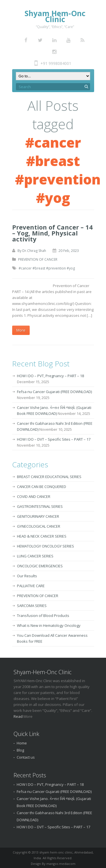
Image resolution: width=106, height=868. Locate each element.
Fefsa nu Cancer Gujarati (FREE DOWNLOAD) (54, 392)
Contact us (26, 757)
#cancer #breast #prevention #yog (47, 268)
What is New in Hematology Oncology (49, 625)
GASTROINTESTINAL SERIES (40, 506)
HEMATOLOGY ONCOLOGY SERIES (46, 546)
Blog (20, 750)
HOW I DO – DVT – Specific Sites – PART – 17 (54, 439)
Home (22, 743)
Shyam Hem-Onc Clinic (55, 16)
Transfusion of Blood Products (43, 616)
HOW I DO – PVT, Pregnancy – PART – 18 (50, 376)
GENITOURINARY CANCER (38, 516)
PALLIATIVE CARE (31, 586)
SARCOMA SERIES (32, 606)
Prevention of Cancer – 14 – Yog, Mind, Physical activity (52, 233)
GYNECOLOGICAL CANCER (39, 526)
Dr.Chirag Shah (34, 251)
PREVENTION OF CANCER (38, 259)
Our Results (27, 576)
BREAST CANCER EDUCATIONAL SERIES (49, 477)
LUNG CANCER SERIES (35, 556)
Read (19, 716)
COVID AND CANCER (34, 496)
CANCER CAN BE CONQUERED (42, 487)
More (21, 330)
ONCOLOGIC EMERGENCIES (40, 566)
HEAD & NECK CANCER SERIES (42, 536)
